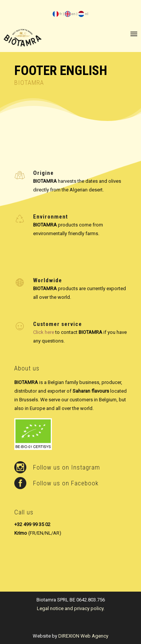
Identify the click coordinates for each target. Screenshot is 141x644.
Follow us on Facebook (66, 483)
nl (83, 14)
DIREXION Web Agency (83, 636)
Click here (44, 332)
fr (57, 14)
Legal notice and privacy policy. (71, 608)
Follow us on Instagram (67, 467)
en (70, 14)
